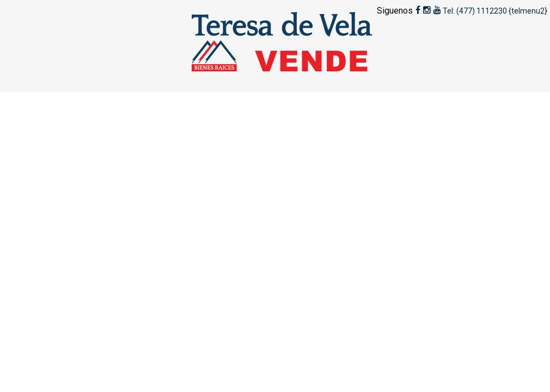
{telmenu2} (528, 11)
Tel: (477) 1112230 (475, 11)
